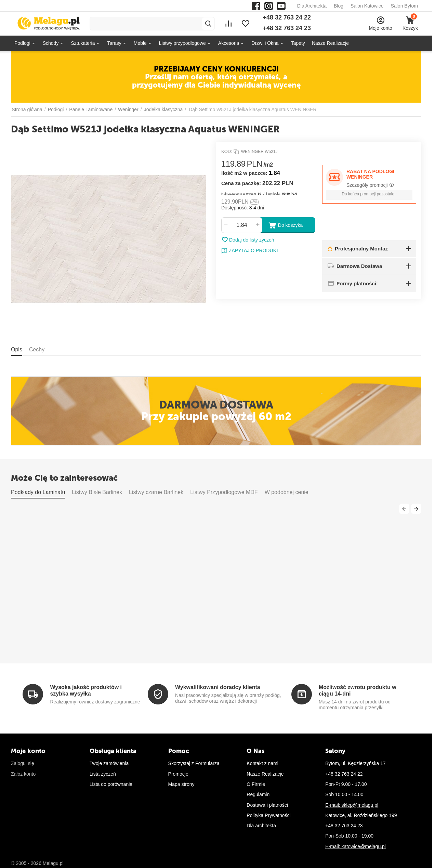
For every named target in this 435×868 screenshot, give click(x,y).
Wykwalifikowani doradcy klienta (218, 687)
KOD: (227, 151)
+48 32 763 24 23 (287, 28)
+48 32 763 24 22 (287, 17)
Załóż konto (23, 774)
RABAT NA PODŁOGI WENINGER (370, 174)
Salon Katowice (367, 6)
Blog (339, 6)
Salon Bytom (404, 6)
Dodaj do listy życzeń (248, 240)
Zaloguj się (23, 763)
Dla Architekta (312, 6)
